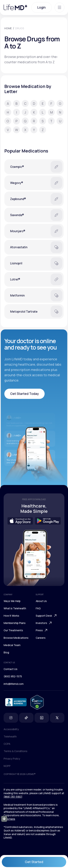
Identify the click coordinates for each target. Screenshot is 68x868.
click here (9, 819)
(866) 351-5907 (13, 797)
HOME (8, 28)
